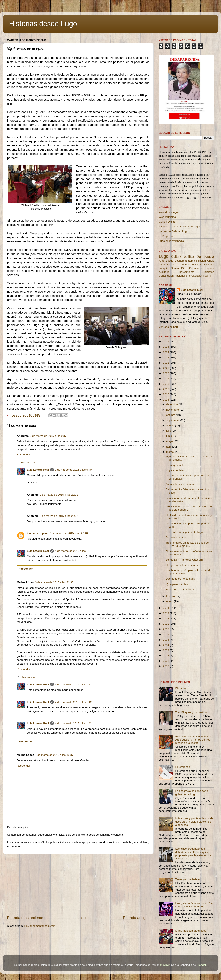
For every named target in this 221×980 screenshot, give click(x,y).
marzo (170, 452)
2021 (166, 368)
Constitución (166, 276)
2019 (166, 379)
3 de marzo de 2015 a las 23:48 (69, 533)
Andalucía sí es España (180, 484)
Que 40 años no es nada (180, 579)
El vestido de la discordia (181, 589)
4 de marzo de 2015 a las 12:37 (54, 755)
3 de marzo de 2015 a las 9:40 (73, 470)
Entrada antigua (136, 918)
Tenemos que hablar (187, 879)
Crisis (211, 261)
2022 (166, 363)
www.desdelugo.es (170, 212)
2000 (166, 666)
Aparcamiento (186, 272)
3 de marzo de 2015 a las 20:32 (59, 516)
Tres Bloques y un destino (191, 712)
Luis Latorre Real (38, 470)
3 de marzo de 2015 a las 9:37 (48, 436)
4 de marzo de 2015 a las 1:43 (73, 723)
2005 (166, 640)
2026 (166, 342)
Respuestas (28, 462)
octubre (171, 415)
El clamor (181, 688)
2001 (166, 661)
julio (169, 431)
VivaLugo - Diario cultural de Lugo (179, 226)
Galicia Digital (167, 222)
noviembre (173, 410)
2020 (166, 373)
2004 (166, 645)
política (189, 256)
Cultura (176, 256)
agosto (171, 426)
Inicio (83, 918)
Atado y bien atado (177, 537)
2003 (166, 650)
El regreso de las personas (182, 565)
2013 (166, 613)
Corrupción (196, 268)
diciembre (172, 404)
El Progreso (166, 236)
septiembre (173, 420)
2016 (166, 394)
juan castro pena (38, 533)
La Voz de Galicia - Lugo (173, 231)
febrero (171, 596)
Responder (24, 454)
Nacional (209, 264)
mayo (170, 441)
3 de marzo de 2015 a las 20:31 (59, 495)
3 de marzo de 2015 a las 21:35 (54, 582)
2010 (166, 629)
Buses (208, 276)
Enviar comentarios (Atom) (40, 926)
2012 (166, 619)
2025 (166, 347)
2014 (166, 608)
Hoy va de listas (175, 470)
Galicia (196, 264)
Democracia (205, 256)
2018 (166, 384)
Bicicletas (208, 272)
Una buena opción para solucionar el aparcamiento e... (188, 572)
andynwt (164, 965)
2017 (166, 389)
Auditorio (164, 272)
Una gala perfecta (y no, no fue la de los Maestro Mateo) (194, 905)
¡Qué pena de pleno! (178, 584)
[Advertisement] (78, 885)
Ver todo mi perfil (169, 327)
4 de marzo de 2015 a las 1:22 (73, 684)
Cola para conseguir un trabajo (184, 532)
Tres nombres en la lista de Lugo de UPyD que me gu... (187, 544)
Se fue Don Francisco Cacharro (185, 560)
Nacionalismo (183, 276)
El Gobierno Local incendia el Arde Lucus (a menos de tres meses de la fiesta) (193, 740)
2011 (166, 624)
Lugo (164, 256)
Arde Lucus (166, 261)
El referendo (183, 767)
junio (169, 436)
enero (170, 601)
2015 (166, 400)
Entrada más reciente (25, 918)
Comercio (184, 264)
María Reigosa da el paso (191, 931)
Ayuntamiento (167, 264)
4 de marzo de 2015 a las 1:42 (73, 702)
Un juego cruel (174, 465)
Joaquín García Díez (173, 268)
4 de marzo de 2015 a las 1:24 (73, 551)
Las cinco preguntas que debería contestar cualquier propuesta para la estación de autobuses (193, 854)
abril (169, 447)
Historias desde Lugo (43, 24)
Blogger (201, 965)
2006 (166, 634)
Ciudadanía (198, 276)
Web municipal (168, 217)
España (209, 268)
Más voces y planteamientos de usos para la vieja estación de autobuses (194, 821)
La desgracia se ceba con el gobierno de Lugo (192, 792)
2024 (166, 352)
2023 (166, 357)
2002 (166, 656)
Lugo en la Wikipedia (171, 241)
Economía (181, 261)
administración (197, 261)
